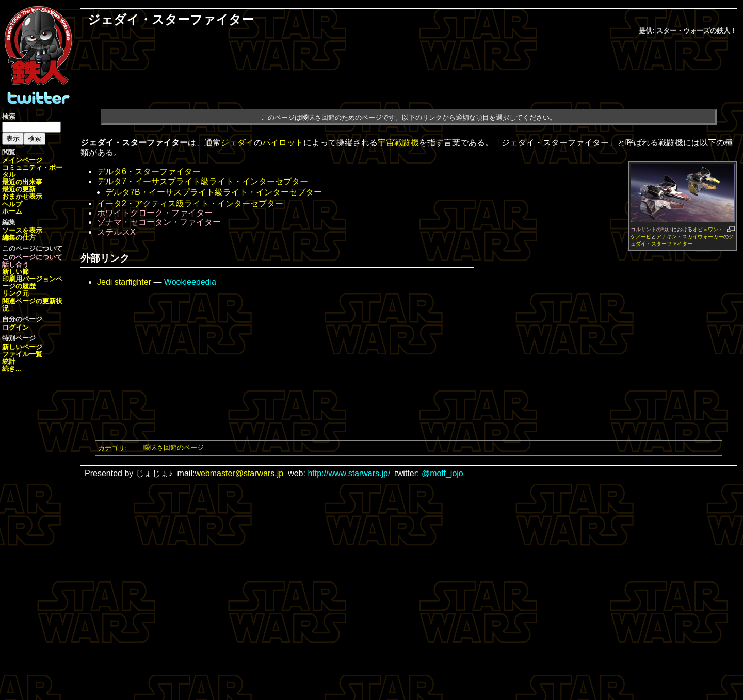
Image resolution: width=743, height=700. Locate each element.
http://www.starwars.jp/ (349, 473)
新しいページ (22, 347)
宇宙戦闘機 (398, 143)
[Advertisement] (409, 70)
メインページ (22, 160)
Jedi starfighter (124, 282)
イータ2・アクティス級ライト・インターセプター (190, 204)
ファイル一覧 (22, 354)
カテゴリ (111, 447)
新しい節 (15, 272)
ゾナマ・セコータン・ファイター (159, 222)
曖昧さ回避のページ (174, 447)
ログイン (15, 327)
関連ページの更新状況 (32, 305)
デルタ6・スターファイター (149, 172)
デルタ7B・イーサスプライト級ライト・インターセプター (214, 192)
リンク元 (15, 293)
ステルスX (116, 232)
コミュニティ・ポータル (32, 171)
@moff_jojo (442, 473)
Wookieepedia (190, 282)
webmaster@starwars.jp (239, 473)
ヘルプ (12, 204)
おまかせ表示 (22, 196)
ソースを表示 (22, 230)
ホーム (12, 211)
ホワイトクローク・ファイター (155, 213)
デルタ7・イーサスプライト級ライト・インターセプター (203, 181)
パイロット (283, 143)
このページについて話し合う (32, 261)
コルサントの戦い (651, 229)
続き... (12, 369)
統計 (9, 361)
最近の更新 (19, 189)
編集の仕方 (19, 238)
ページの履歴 (32, 282)
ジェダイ (237, 143)
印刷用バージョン (29, 279)
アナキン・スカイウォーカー (690, 237)
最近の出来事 (22, 182)
